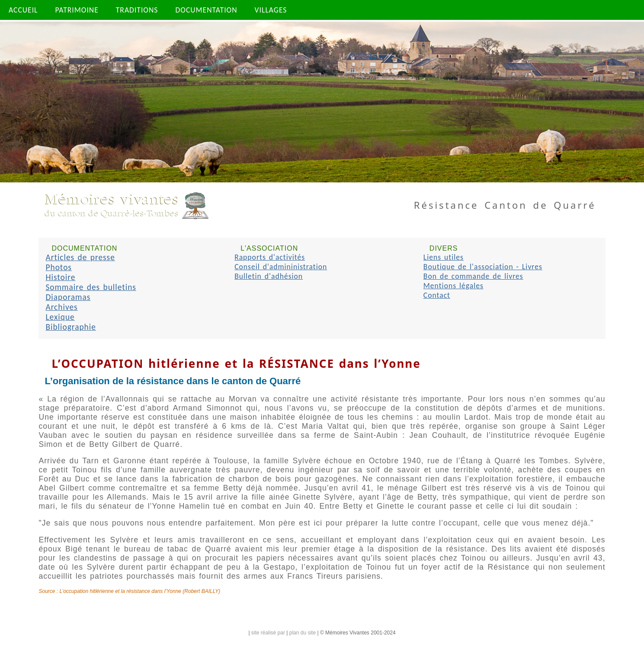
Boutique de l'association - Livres (483, 267)
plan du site (303, 633)
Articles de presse (80, 257)
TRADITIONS (137, 10)
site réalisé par (268, 633)
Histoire (60, 277)
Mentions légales (453, 286)
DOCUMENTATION (206, 10)
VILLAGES (271, 10)
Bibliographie (70, 327)
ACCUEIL (23, 10)
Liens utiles (444, 257)
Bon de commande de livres (473, 276)
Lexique (60, 317)
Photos (58, 267)
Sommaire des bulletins (91, 287)
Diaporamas (68, 297)
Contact (437, 295)
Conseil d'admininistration (281, 267)
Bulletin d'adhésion (269, 276)
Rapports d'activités (270, 257)
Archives (61, 307)
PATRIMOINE (77, 10)
